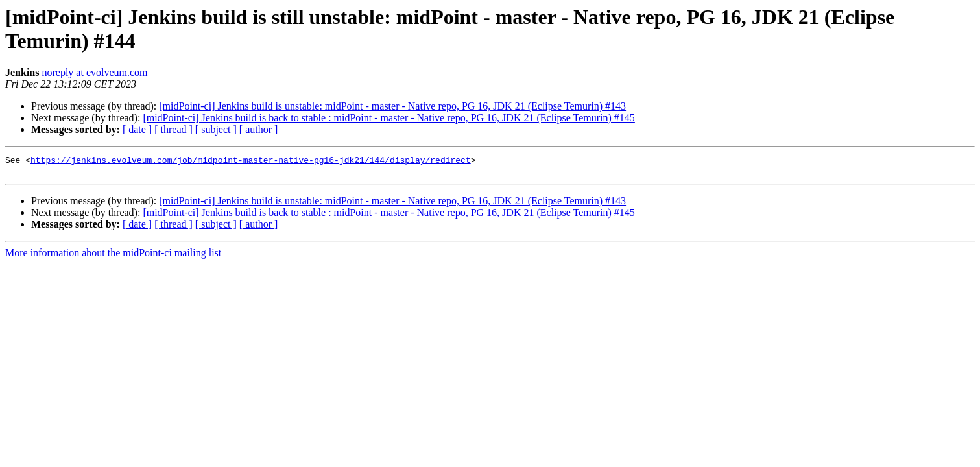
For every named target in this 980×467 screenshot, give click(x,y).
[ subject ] (216, 129)
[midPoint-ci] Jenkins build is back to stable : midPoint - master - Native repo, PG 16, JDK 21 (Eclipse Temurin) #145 (388, 118)
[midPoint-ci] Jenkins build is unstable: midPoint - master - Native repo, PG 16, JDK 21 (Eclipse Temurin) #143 (392, 106)
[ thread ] (173, 129)
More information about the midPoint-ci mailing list (113, 257)
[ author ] (259, 129)
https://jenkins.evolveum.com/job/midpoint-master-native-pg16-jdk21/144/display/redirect (251, 162)
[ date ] (137, 129)
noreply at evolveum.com (94, 72)
